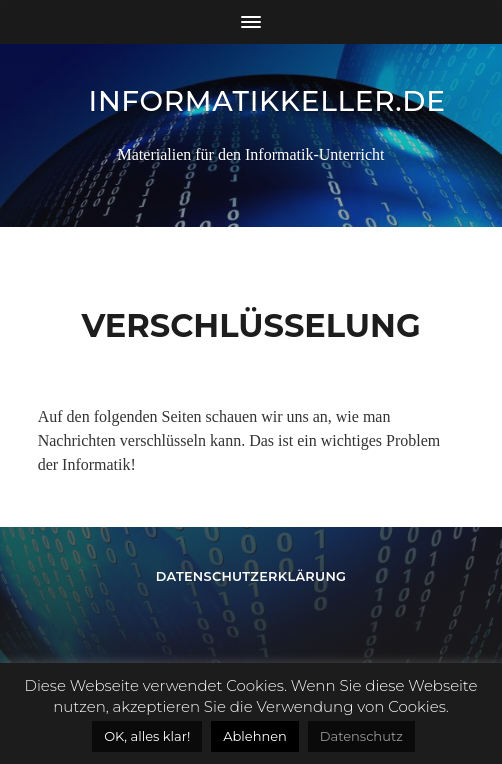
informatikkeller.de (267, 101)
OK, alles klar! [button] (147, 736)
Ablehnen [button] (255, 736)
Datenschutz (361, 736)
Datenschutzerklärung (251, 576)
